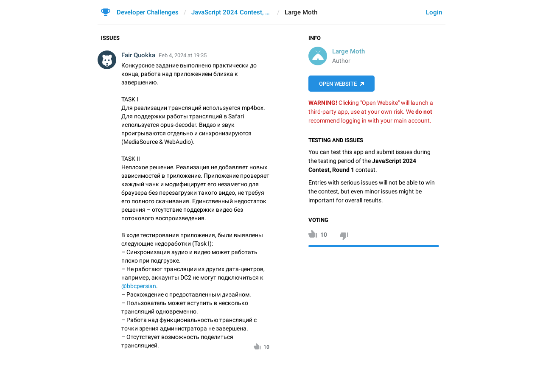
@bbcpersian (139, 286)
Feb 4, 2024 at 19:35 (183, 55)
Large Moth (348, 51)
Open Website (338, 84)
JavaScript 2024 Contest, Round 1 (232, 12)
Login (434, 12)
